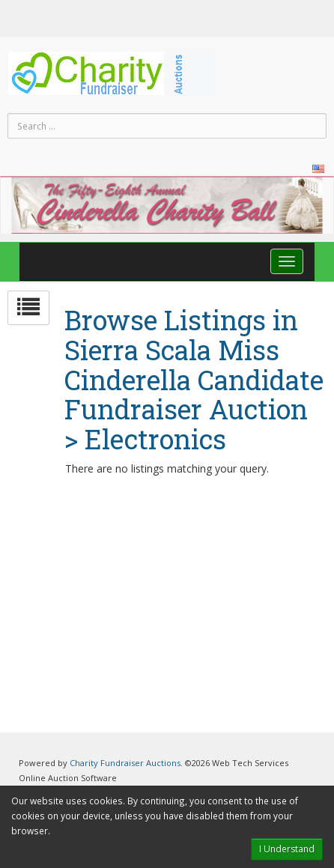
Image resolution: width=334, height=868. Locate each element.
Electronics (155, 440)
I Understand (287, 849)
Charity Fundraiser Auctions (125, 763)
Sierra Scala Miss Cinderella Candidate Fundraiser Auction (194, 380)
